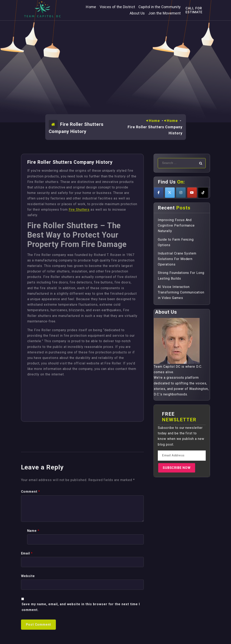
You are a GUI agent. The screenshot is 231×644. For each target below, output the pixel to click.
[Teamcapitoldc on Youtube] (192, 193)
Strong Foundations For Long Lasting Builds (181, 276)
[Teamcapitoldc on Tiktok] (203, 193)
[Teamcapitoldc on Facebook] (159, 193)
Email (27, 635)
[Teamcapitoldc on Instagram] (181, 193)
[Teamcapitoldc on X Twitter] (170, 193)
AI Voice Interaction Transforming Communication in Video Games (181, 292)
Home (154, 121)
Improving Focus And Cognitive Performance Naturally (176, 225)
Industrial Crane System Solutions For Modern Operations (177, 259)
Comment (31, 574)
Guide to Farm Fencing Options (176, 242)
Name (33, 612)
